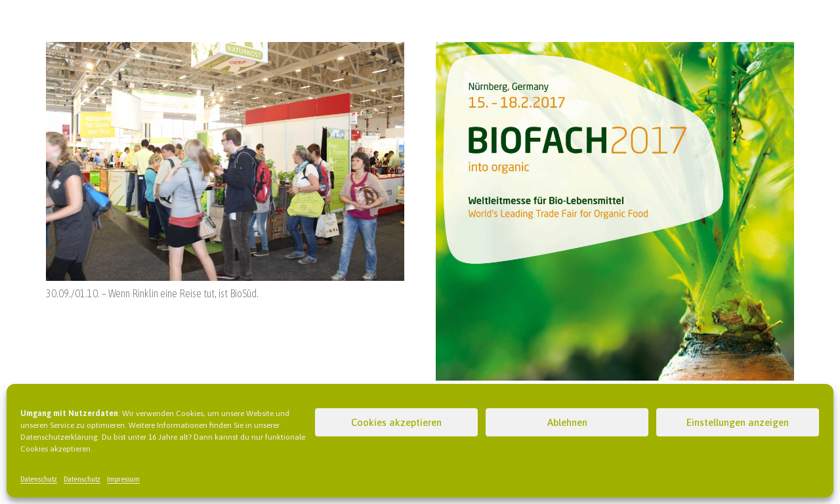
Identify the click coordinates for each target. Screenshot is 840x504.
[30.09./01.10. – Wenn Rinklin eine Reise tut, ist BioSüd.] (225, 50)
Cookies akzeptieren (396, 422)
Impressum (123, 479)
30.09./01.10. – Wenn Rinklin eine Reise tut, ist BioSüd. (152, 293)
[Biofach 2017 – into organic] (615, 50)
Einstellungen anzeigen (738, 422)
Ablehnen (567, 422)
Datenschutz (39, 479)
